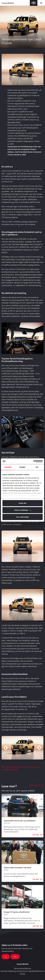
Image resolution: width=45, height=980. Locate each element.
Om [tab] (37, 467)
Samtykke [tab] (8, 467)
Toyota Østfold (8, 3)
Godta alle (22, 503)
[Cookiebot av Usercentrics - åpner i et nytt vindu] (33, 461)
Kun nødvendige (23, 517)
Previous (6, 748)
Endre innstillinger (23, 510)
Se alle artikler (36, 785)
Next (39, 748)
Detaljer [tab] (23, 467)
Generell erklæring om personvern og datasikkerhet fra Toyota (22, 972)
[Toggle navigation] (41, 3)
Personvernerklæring (23, 968)
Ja (6, 957)
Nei (15, 957)
